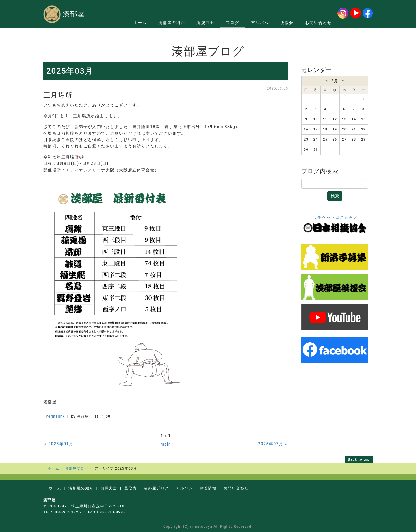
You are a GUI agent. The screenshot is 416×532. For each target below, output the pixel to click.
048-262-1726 (67, 512)
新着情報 (208, 488)
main (166, 444)
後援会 (287, 23)
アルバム (260, 23)
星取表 (130, 488)
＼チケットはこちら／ (335, 217)
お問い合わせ (318, 23)
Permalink (55, 416)
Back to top (359, 459)
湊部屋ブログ (77, 468)
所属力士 (205, 23)
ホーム (140, 23)
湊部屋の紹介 (172, 23)
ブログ (233, 23)
